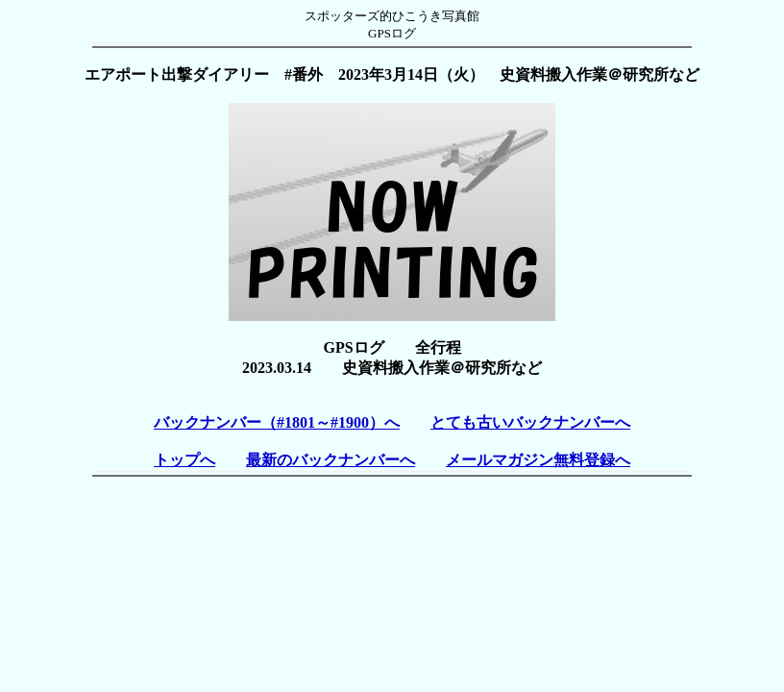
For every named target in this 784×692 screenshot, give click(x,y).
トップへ (184, 460)
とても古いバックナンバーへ (530, 422)
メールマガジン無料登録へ (538, 460)
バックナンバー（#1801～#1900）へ (277, 422)
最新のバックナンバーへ (331, 460)
